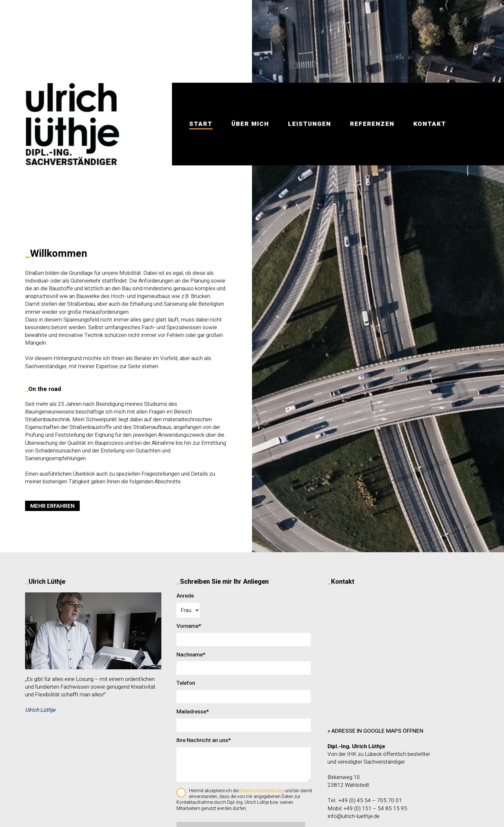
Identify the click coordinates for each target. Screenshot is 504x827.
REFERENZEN (372, 124)
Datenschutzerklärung (262, 791)
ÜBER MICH (250, 124)
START (201, 124)
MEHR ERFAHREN (52, 506)
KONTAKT (430, 124)
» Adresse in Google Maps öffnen (375, 731)
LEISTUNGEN (310, 124)
